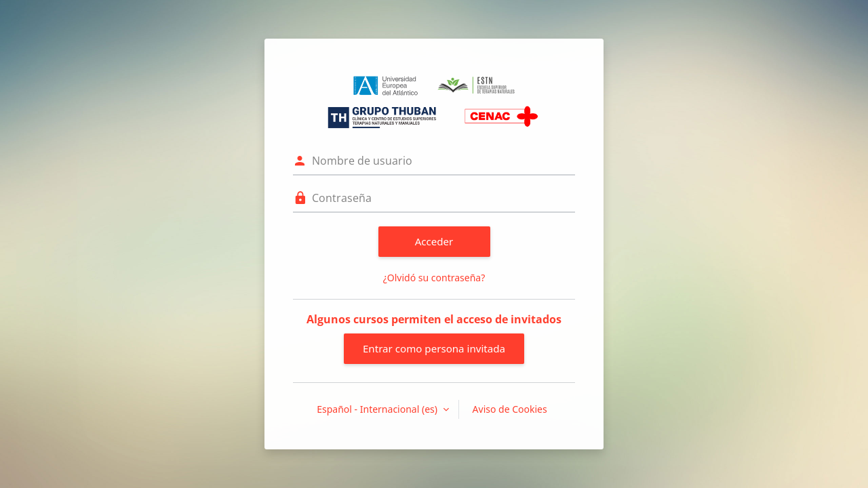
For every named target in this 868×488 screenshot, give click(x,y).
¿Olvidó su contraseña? (434, 278)
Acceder (434, 241)
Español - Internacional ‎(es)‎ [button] (378, 409)
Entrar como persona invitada (434, 348)
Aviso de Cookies (510, 409)
